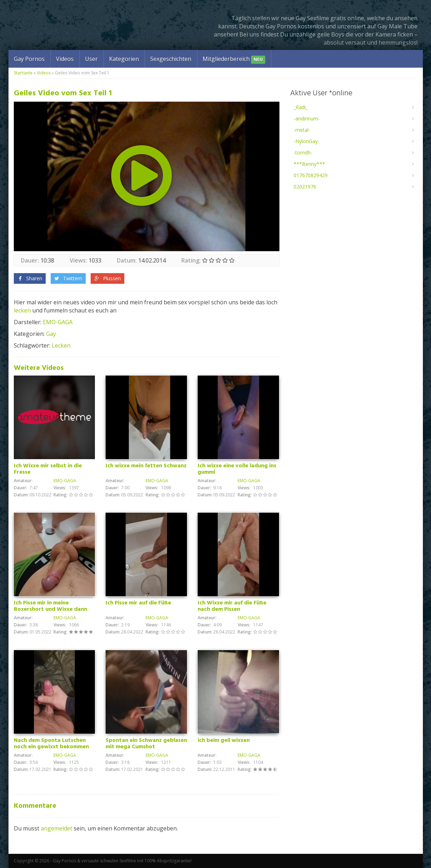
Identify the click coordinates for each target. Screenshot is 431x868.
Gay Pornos (29, 59)
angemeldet (56, 828)
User (91, 59)
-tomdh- (303, 153)
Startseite (23, 73)
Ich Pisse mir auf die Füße (138, 603)
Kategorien (124, 59)
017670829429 (311, 175)
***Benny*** (309, 164)
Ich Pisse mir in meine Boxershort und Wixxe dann (50, 606)
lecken (22, 310)
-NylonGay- (307, 141)
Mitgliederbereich (234, 59)
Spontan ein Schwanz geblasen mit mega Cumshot (146, 744)
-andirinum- (307, 119)
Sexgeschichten (171, 59)
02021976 (305, 187)
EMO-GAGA (58, 322)
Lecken (61, 345)
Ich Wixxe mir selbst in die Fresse (48, 469)
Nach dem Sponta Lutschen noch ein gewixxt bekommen (51, 744)
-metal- (302, 130)
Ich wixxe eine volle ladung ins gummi (237, 469)
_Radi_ (301, 107)
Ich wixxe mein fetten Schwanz (146, 466)
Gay (51, 334)
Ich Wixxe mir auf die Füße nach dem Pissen (232, 606)
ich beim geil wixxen (224, 740)
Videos (65, 59)
